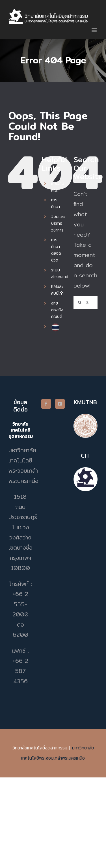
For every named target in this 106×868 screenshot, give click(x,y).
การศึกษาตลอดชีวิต (56, 250)
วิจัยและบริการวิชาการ (58, 223)
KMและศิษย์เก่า (57, 290)
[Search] (80, 303)
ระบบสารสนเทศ (60, 273)
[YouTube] (60, 404)
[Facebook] (46, 404)
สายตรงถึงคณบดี (57, 310)
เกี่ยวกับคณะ (58, 187)
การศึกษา (56, 203)
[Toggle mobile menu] (95, 30)
